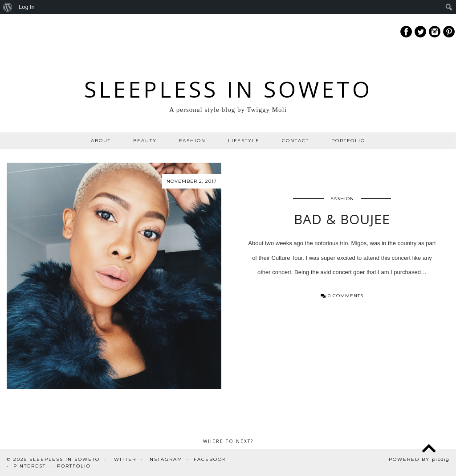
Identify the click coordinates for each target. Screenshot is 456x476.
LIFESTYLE (244, 141)
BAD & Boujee (342, 219)
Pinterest (30, 466)
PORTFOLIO (348, 141)
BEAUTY (145, 141)
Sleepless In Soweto (228, 89)
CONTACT (295, 141)
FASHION (192, 141)
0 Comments (342, 296)
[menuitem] (8, 7)
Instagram (165, 459)
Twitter (124, 459)
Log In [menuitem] (27, 7)
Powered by (419, 459)
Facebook (210, 459)
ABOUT (101, 141)
